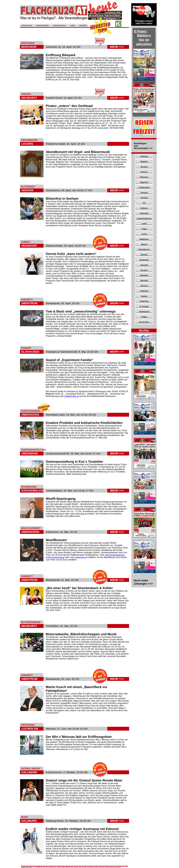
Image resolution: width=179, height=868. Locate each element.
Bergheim (144, 162)
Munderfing (144, 260)
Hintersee (144, 208)
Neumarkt (144, 265)
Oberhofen (144, 275)
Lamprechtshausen (144, 219)
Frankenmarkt (144, 188)
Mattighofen (144, 239)
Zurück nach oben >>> (28, 867)
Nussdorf (144, 270)
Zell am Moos (144, 322)
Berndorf (144, 167)
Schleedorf (144, 291)
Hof (144, 203)
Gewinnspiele (43, 25)
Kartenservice (59, 25)
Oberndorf (144, 281)
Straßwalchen (144, 312)
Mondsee (144, 255)
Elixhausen (144, 177)
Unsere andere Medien (63, 867)
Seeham (144, 296)
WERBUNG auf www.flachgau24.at (46, 867)
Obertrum (144, 286)
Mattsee (144, 244)
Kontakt (83, 25)
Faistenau (144, 193)
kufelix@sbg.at (72, 396)
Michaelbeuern (144, 250)
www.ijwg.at (81, 557)
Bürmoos (144, 172)
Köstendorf (144, 213)
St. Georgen (144, 306)
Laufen (144, 224)
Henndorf (144, 198)
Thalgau (144, 317)
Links (73, 25)
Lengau (144, 229)
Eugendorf (144, 182)
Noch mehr (143, 582)
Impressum (27, 25)
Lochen (144, 234)
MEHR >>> (117, 47)
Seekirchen (144, 301)
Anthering (144, 156)
